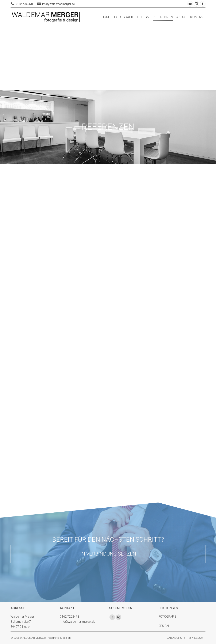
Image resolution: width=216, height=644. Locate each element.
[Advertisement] (108, 58)
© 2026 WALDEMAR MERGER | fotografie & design (41, 638)
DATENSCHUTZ (176, 638)
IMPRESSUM (196, 638)
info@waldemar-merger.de (58, 4)
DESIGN (164, 626)
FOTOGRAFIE (167, 617)
